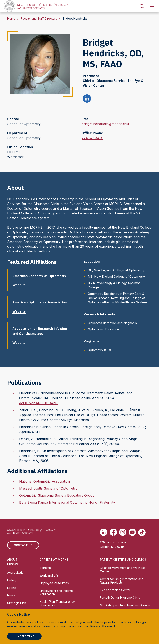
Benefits (45, 568)
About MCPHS (13, 562)
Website (21, 285)
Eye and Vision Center (115, 590)
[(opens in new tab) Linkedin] (104, 532)
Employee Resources (54, 583)
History (12, 580)
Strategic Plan (17, 603)
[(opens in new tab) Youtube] (132, 532)
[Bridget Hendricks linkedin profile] (87, 99)
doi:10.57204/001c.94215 (39, 403)
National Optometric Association (45, 481)
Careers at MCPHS (54, 559)
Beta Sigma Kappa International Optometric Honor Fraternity (67, 502)
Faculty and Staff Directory (39, 18)
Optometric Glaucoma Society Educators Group (57, 495)
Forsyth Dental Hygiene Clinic (120, 597)
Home (11, 18)
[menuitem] (142, 6)
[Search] (142, 6)
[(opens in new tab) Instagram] (123, 532)
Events (12, 588)
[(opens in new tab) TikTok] (142, 532)
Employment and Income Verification (56, 592)
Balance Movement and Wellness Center (123, 569)
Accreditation (16, 572)
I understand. (24, 636)
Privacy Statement (103, 626)
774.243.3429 (92, 138)
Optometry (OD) (99, 350)
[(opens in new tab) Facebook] (113, 532)
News (11, 595)
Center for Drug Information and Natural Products (122, 581)
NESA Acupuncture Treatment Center (125, 605)
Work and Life (49, 575)
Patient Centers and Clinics (123, 559)
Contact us (23, 545)
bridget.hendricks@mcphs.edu (105, 124)
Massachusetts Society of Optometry (48, 488)
